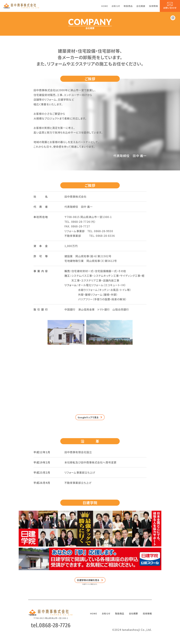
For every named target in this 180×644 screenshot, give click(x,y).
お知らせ (116, 6)
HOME (105, 6)
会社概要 (141, 6)
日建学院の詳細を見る (88, 592)
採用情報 (153, 6)
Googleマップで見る (88, 429)
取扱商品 (128, 6)
